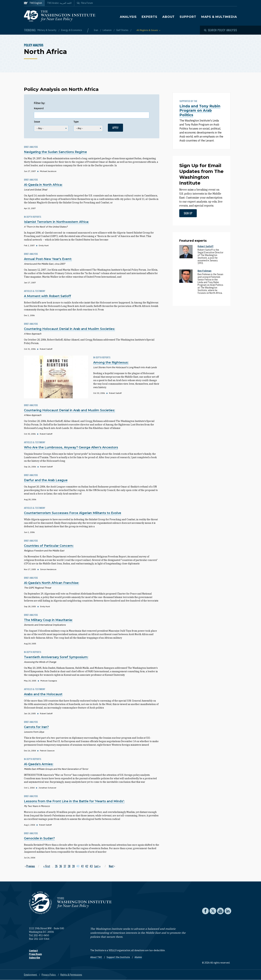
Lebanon (107, 30)
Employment (31, 975)
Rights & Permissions (71, 975)
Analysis (128, 17)
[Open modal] (221, 30)
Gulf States (123, 30)
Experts (149, 17)
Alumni (138, 957)
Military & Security (47, 30)
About (169, 17)
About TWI (96, 957)
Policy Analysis (34, 45)
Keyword (39, 108)
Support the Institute (118, 957)
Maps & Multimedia (219, 17)
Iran (96, 30)
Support (188, 17)
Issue (37, 122)
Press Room (35, 954)
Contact (33, 951)
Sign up (188, 213)
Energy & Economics (72, 30)
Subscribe (34, 958)
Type (76, 122)
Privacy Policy (49, 975)
